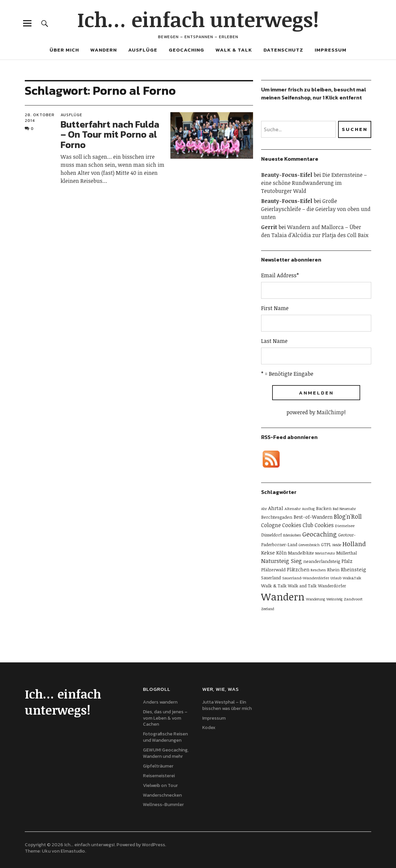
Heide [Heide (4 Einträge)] (337, 545)
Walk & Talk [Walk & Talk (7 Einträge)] (274, 586)
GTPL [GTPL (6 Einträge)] (326, 545)
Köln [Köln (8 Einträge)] (281, 553)
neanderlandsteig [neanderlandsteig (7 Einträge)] (322, 561)
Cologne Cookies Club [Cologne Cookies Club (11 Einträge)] (287, 525)
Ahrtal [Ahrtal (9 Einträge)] (276, 508)
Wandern (104, 50)
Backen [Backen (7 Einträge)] (324, 508)
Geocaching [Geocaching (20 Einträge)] (320, 534)
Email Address (280, 275)
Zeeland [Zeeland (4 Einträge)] (268, 609)
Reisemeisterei (159, 776)
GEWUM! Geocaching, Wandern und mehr (166, 753)
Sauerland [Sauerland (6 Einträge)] (271, 578)
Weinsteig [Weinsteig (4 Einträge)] (334, 599)
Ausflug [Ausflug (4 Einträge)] (308, 509)
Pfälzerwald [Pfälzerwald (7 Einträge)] (273, 570)
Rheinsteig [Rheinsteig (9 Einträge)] (353, 569)
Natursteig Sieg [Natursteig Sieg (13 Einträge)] (282, 561)
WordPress (153, 845)
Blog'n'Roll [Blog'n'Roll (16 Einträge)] (348, 516)
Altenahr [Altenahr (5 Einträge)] (293, 508)
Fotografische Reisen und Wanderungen (165, 737)
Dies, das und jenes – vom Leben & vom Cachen (165, 718)
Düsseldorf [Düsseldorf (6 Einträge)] (271, 535)
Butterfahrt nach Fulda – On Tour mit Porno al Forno (110, 135)
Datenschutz (283, 50)
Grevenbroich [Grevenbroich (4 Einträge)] (309, 545)
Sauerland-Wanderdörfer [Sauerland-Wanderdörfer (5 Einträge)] (306, 578)
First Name (275, 308)
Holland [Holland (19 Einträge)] (354, 544)
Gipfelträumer (158, 766)
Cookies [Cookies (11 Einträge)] (324, 525)
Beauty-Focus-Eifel (287, 175)
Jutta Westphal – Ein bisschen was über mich (227, 705)
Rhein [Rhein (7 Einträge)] (333, 570)
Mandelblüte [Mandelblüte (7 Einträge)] (301, 553)
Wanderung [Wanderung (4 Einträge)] (315, 599)
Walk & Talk (234, 50)
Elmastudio (73, 851)
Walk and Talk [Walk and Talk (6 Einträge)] (302, 586)
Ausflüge (143, 50)
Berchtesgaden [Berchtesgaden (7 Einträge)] (277, 517)
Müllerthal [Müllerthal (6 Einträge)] (346, 553)
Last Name (274, 341)
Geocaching (186, 50)
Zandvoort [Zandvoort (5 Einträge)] (353, 599)
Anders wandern (160, 702)
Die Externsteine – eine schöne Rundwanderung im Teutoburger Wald (314, 183)
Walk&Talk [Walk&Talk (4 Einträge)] (352, 578)
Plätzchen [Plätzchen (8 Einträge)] (298, 569)
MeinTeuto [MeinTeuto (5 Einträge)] (325, 553)
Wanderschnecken (162, 795)
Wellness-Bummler (163, 805)
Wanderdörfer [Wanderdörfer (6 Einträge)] (332, 586)
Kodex (209, 728)
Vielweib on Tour (160, 785)
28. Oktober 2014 (40, 118)
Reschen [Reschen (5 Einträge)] (318, 570)
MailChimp (330, 412)
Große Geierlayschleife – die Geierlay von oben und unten (316, 209)
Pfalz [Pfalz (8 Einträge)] (347, 561)
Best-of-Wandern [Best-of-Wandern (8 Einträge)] (313, 517)
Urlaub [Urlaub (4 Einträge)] (336, 578)
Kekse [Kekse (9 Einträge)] (268, 553)
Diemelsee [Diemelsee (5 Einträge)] (345, 525)
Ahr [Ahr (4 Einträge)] (264, 509)
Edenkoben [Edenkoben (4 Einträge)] (292, 535)
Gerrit (269, 227)
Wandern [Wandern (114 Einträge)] (283, 596)
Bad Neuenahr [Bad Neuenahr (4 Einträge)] (344, 509)
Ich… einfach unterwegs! (198, 19)
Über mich (64, 50)
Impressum (331, 50)
